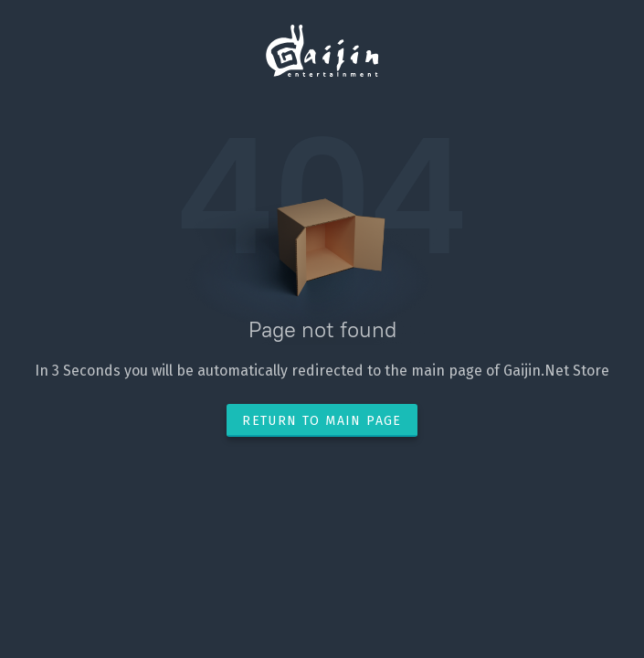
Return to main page (322, 421)
